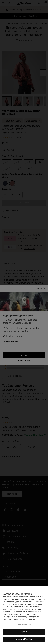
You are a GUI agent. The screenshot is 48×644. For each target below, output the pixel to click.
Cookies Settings (24, 624)
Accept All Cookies (24, 639)
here (11, 617)
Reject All (24, 632)
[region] (24, 615)
